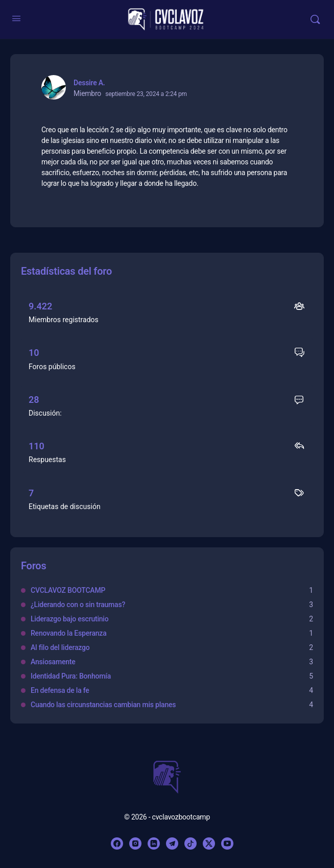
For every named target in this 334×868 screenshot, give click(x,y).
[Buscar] (315, 19)
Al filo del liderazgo (60, 647)
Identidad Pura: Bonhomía (71, 676)
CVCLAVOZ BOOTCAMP (68, 590)
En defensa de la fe (60, 690)
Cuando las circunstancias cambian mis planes (103, 705)
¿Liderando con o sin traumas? (78, 605)
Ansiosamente (53, 662)
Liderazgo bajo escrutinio (69, 619)
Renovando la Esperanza (69, 633)
